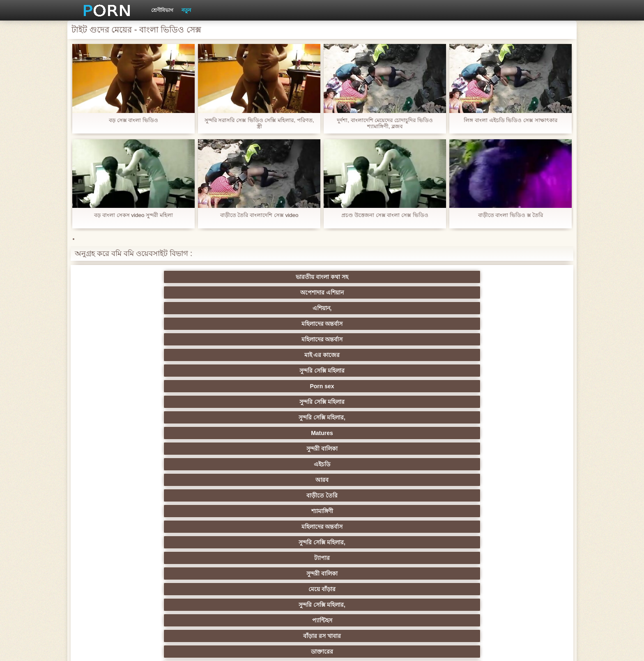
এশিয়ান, (282, 277)
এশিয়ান (282, 386)
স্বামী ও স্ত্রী (282, 339)
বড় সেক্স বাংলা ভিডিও (134, 120)
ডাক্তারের (121, 339)
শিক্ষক (121, 449)
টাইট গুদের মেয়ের (362, 573)
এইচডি (121, 308)
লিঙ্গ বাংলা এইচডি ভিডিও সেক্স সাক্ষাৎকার (511, 120)
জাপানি (362, 433)
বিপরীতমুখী (121, 573)
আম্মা (362, 480)
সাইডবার (201, 495)
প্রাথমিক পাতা (467, 648)
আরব (201, 308)
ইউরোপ (282, 495)
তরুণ (282, 511)
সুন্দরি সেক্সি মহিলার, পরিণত (523, 402)
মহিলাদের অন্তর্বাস (362, 277)
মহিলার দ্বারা (282, 464)
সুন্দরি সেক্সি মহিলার (121, 292)
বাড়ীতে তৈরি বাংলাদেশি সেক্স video (259, 215)
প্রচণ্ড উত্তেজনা (443, 355)
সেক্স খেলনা (201, 542)
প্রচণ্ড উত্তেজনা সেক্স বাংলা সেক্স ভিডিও (385, 215)
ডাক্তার (443, 558)
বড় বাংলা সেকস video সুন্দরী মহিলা (133, 215)
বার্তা (443, 339)
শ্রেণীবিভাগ (162, 10)
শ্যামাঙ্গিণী (362, 308)
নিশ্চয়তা (523, 433)
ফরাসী (443, 542)
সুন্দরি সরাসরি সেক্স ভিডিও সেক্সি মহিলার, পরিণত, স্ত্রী (259, 123)
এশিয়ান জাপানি (282, 355)
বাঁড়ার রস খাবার (523, 324)
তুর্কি (121, 464)
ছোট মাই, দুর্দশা (523, 480)
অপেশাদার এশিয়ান (201, 277)
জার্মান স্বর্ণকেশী (443, 511)
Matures (443, 292)
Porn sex (201, 292)
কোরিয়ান (121, 558)
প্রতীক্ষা (523, 371)
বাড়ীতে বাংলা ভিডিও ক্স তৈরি (511, 215)
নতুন (186, 10)
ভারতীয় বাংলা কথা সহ (121, 277)
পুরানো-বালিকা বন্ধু (523, 355)
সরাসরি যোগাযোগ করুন (362, 542)
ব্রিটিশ (121, 402)
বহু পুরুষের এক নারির (362, 386)
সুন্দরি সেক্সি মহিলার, (362, 292)
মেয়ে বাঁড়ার (282, 324)
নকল (201, 449)
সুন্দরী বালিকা (523, 292)
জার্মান (443, 386)
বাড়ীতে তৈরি (282, 308)
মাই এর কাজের (523, 277)
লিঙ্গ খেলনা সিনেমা (282, 558)
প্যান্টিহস (443, 324)
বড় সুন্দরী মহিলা (362, 558)
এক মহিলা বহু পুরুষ (443, 449)
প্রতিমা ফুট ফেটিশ (443, 464)
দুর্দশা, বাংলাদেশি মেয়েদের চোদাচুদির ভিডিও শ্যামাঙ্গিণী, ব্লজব (385, 123)
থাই (201, 464)
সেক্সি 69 (282, 542)
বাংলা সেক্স (201, 573)
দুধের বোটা (282, 371)
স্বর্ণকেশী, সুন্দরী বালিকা (201, 433)
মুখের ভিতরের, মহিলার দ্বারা (523, 558)
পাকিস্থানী (201, 355)
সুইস (443, 527)
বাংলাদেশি (523, 449)
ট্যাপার (121, 324)
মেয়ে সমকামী (121, 355)
